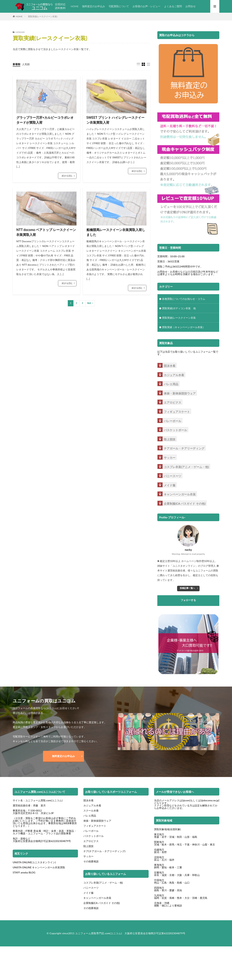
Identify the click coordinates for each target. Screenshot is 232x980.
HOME (75, 6)
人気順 (26, 64)
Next (89, 303)
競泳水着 (88, 800)
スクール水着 (91, 810)
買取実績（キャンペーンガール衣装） (184, 327)
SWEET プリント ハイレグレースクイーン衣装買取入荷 (115, 120)
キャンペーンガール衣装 (97, 898)
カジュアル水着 (92, 805)
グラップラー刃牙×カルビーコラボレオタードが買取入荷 (45, 120)
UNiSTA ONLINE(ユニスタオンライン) (34, 862)
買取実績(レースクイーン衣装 (179, 318)
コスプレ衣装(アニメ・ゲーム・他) (103, 883)
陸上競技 (88, 846)
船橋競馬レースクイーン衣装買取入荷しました (116, 232)
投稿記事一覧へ (187, 588)
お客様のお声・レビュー (146, 6)
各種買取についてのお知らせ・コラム (184, 299)
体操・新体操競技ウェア (97, 821)
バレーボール (91, 831)
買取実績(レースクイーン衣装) (43, 16)
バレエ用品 (90, 816)
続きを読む (67, 176)
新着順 (16, 64)
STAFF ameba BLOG (24, 872)
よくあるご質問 (173, 6)
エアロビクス (91, 841)
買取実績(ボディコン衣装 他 (179, 308)
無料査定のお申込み (94, 6)
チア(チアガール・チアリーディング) (104, 851)
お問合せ (190, 6)
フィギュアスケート (95, 826)
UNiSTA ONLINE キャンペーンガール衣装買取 (39, 867)
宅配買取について (119, 6)
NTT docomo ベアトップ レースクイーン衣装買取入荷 (46, 232)
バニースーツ (91, 888)
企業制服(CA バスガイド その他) (102, 903)
